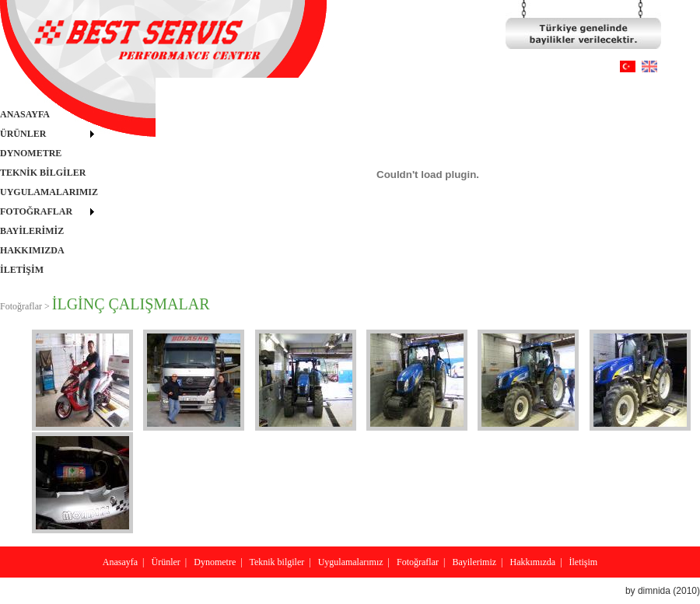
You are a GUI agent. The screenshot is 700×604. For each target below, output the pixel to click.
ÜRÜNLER (23, 134)
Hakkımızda (532, 562)
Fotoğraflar (418, 562)
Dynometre (215, 562)
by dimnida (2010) (663, 591)
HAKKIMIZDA (32, 250)
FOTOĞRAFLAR (36, 211)
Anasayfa (120, 562)
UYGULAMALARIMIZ (49, 192)
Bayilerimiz (474, 562)
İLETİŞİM (22, 270)
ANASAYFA (25, 114)
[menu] (49, 192)
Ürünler (166, 562)
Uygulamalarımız (351, 562)
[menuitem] (49, 115)
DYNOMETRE (31, 153)
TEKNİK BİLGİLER (43, 173)
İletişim (584, 562)
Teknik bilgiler (276, 562)
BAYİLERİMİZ (32, 231)
